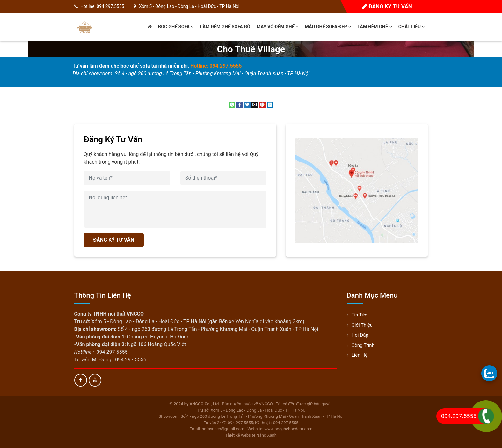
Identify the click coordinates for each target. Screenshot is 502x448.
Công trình (363, 345)
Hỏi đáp (360, 335)
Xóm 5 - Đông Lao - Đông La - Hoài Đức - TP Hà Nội (189, 6)
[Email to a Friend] (255, 104)
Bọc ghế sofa (176, 27)
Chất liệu (412, 27)
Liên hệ (360, 355)
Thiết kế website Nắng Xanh (251, 435)
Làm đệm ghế (375, 27)
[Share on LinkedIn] (270, 104)
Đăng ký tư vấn (387, 6)
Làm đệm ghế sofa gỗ (225, 27)
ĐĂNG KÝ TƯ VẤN (114, 240)
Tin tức (360, 315)
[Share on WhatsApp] (232, 104)
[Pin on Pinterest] (262, 104)
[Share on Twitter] (247, 104)
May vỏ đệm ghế (277, 27)
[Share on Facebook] (240, 104)
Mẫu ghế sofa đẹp (328, 27)
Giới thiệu (362, 325)
